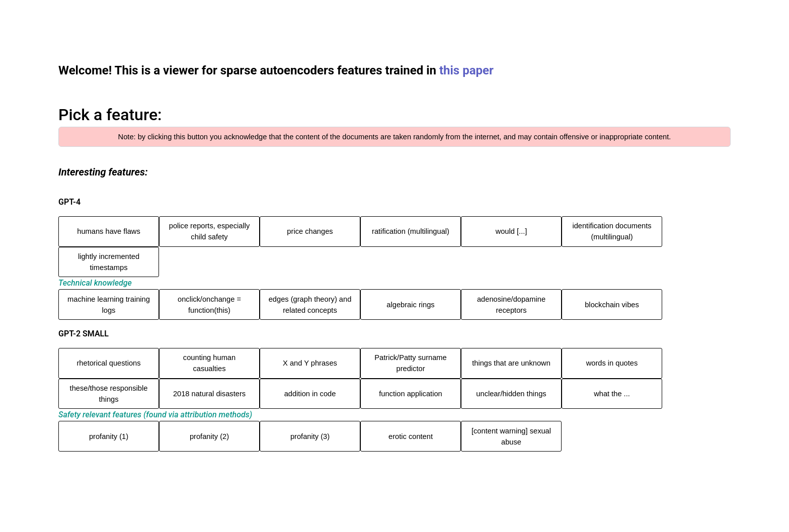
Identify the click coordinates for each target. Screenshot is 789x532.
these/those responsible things (109, 394)
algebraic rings (410, 305)
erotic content (411, 436)
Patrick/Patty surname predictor (410, 363)
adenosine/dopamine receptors (511, 305)
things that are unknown (511, 363)
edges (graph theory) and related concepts (310, 305)
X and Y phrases (310, 363)
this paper (466, 70)
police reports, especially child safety (209, 231)
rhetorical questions (108, 363)
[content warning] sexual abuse (511, 436)
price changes (310, 231)
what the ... (612, 394)
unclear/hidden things (511, 394)
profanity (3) (310, 436)
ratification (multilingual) (411, 231)
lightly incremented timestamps (109, 262)
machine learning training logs (109, 305)
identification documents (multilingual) (612, 231)
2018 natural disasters (209, 394)
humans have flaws (108, 231)
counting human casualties (209, 363)
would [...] (511, 231)
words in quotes (612, 363)
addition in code (310, 394)
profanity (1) (109, 436)
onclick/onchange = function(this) (209, 305)
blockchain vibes (612, 305)
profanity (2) (209, 436)
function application (410, 394)
